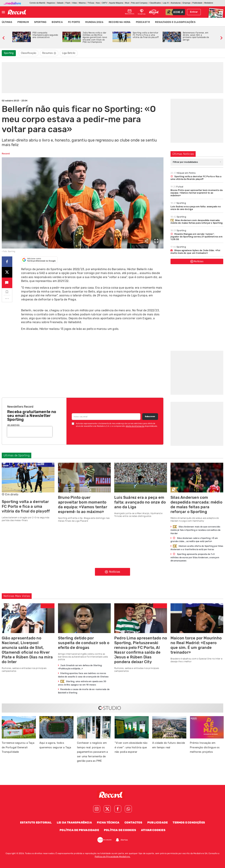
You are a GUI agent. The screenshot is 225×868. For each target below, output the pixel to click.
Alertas (124, 840)
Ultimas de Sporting (17, 455)
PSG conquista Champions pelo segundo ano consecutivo (45, 35)
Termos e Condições (189, 823)
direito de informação (135, 426)
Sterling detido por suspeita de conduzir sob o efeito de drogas (84, 643)
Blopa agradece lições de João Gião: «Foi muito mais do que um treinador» (195, 252)
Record (6, 154)
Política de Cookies (120, 830)
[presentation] (30, 432)
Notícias (197, 261)
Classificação (29, 53)
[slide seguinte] (221, 37)
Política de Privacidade (79, 830)
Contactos (133, 823)
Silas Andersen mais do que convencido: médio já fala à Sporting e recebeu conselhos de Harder (195, 530)
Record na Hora (120, 22)
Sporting (40, 22)
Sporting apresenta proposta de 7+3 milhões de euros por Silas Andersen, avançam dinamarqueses (195, 557)
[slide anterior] (4, 37)
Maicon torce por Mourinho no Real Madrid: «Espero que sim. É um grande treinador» (196, 645)
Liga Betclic (69, 53)
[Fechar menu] (3, 12)
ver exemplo (13, 425)
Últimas (7, 22)
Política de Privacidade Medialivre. (113, 857)
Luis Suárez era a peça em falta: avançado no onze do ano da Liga (196, 208)
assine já (178, 12)
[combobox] (197, 162)
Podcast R (143, 22)
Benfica (57, 22)
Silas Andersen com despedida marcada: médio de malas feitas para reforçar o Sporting (197, 222)
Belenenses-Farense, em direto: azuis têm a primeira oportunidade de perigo (196, 36)
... (7, 297)
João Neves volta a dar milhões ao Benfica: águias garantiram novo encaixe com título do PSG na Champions (95, 37)
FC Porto (74, 22)
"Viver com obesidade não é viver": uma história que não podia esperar (131, 747)
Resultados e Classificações (175, 22)
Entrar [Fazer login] (194, 12)
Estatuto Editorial (36, 823)
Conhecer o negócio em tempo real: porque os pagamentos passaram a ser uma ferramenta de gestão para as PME (92, 752)
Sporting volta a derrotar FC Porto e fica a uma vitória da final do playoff (146, 35)
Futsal (177, 187)
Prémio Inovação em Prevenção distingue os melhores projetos (205, 747)
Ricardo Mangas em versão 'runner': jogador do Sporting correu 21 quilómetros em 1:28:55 (197, 237)
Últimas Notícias (183, 154)
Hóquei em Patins (183, 173)
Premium (23, 22)
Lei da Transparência (74, 823)
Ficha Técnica (108, 823)
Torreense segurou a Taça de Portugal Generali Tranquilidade (18, 747)
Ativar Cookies (153, 830)
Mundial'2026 (94, 22)
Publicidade (157, 823)
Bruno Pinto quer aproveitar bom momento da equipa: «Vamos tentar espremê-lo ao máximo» (197, 193)
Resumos (49, 53)
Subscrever (150, 417)
